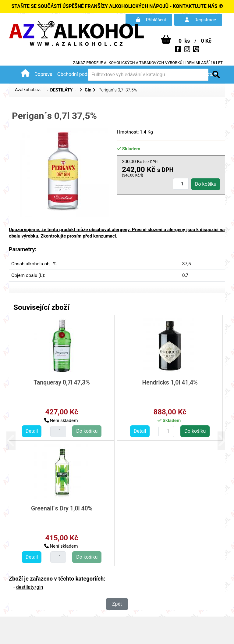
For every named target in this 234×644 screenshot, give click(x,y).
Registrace (200, 20)
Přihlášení (151, 20)
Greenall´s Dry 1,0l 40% (62, 508)
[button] (14, 440)
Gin (88, 90)
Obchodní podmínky (79, 74)
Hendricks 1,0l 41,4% (170, 383)
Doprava (43, 74)
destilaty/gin (30, 587)
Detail (32, 431)
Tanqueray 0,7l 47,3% (62, 383)
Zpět (117, 604)
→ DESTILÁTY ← (61, 90)
